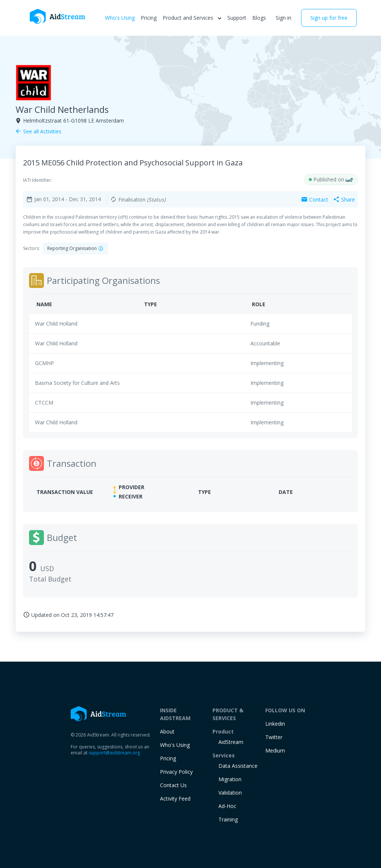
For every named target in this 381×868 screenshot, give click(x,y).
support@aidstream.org (114, 753)
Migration (230, 779)
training (228, 819)
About (167, 731)
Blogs (259, 18)
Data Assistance (238, 766)
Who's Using (120, 18)
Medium (275, 750)
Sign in (284, 18)
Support (237, 18)
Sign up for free (329, 18)
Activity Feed (175, 799)
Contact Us (173, 785)
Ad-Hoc (227, 806)
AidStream (231, 742)
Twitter (274, 737)
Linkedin (275, 724)
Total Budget (50, 579)
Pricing (149, 18)
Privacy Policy (176, 772)
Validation (230, 793)
